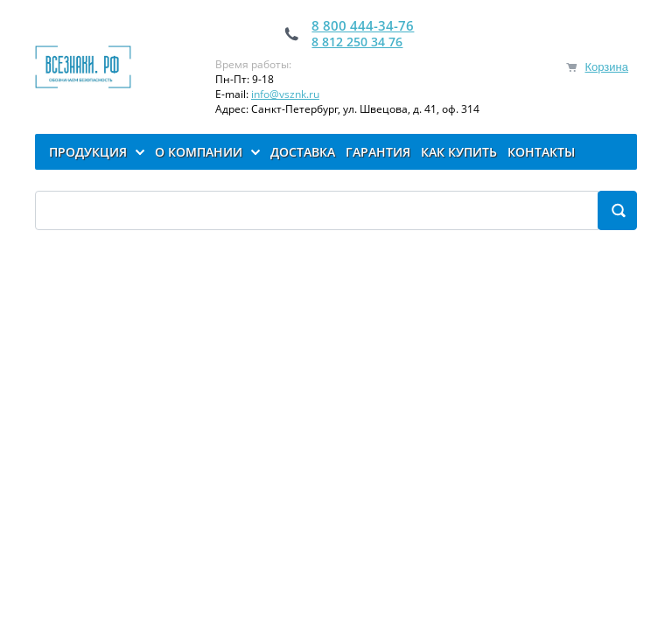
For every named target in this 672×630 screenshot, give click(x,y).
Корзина (606, 67)
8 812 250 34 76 (357, 42)
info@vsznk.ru (285, 94)
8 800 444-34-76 (363, 25)
